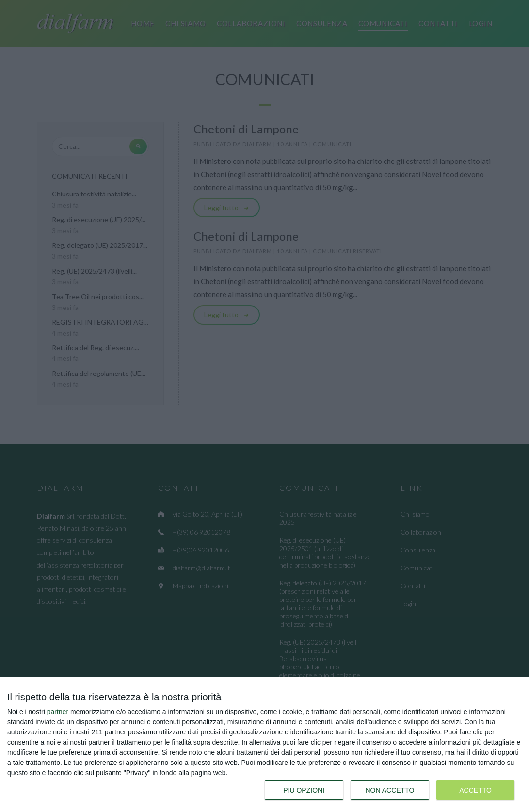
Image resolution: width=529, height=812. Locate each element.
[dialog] (264, 745)
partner (58, 712)
